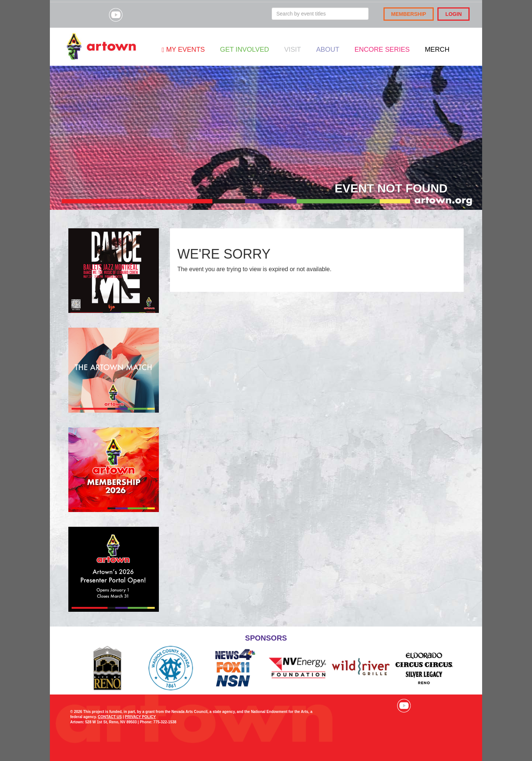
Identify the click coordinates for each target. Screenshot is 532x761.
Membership (409, 14)
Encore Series (382, 50)
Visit (292, 50)
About (328, 50)
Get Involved (244, 50)
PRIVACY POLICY (140, 717)
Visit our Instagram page (97, 15)
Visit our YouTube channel (116, 15)
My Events (183, 50)
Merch (437, 50)
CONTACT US (110, 717)
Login (453, 14)
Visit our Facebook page (79, 15)
